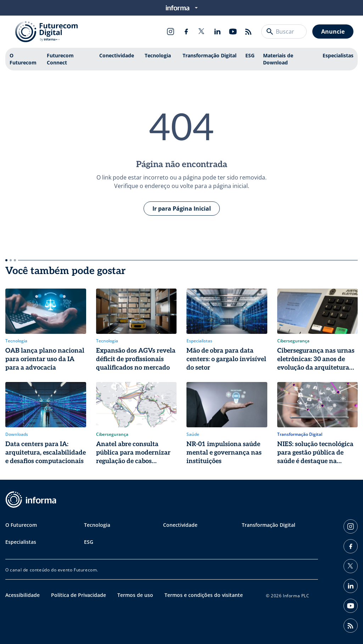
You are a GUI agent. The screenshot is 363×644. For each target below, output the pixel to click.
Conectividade (117, 55)
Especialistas (338, 55)
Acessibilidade (23, 595)
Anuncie (333, 32)
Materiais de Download (278, 59)
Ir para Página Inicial (182, 209)
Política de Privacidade (79, 595)
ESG (250, 55)
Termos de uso (135, 595)
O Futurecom (23, 59)
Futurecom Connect (60, 59)
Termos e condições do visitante (204, 595)
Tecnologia (158, 55)
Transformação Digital (210, 55)
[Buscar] (270, 32)
